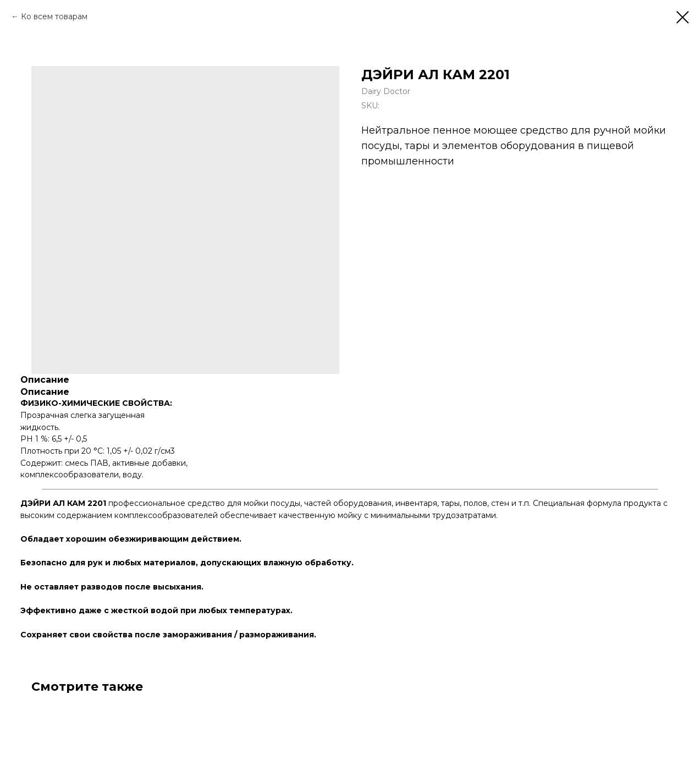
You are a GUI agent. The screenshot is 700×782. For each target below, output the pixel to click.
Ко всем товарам (54, 16)
